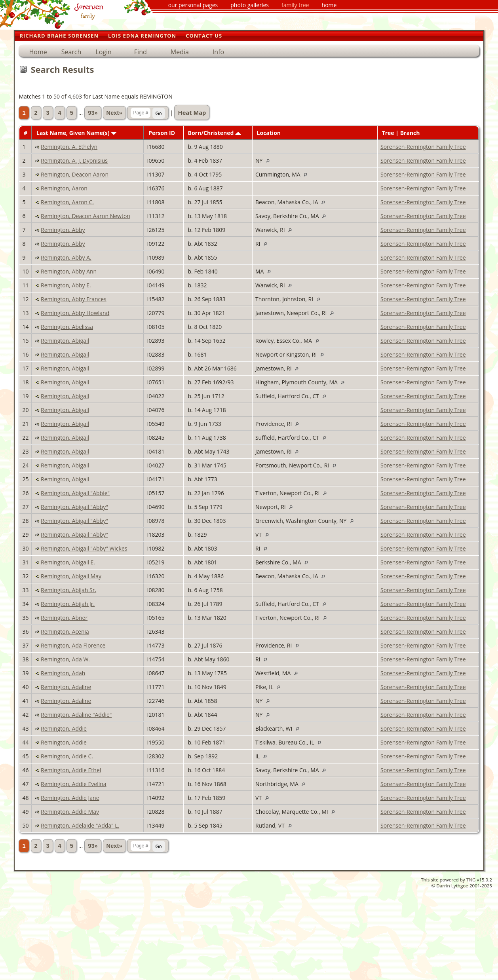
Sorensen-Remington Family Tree (423, 147)
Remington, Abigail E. (68, 562)
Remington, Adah (63, 673)
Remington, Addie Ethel (71, 770)
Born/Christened (215, 133)
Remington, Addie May (70, 812)
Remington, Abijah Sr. (68, 590)
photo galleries (250, 5)
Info (218, 52)
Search (71, 52)
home (329, 5)
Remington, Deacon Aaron (75, 174)
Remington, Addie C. (67, 756)
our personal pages (193, 5)
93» (93, 113)
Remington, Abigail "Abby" (74, 507)
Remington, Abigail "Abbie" (75, 493)
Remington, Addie (64, 728)
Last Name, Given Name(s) (77, 133)
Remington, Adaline (66, 687)
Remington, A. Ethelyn (69, 147)
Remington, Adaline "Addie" (76, 715)
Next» (114, 113)
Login (104, 52)
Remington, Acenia (65, 631)
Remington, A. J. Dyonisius (74, 160)
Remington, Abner (64, 618)
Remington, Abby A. (66, 257)
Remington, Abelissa (67, 327)
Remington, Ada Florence (73, 645)
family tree (295, 5)
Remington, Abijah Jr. (68, 604)
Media (180, 52)
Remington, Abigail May (71, 576)
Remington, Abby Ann (69, 271)
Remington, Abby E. (66, 285)
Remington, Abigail (65, 341)
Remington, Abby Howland (75, 313)
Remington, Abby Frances (74, 299)
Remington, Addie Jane (70, 798)
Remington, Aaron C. (67, 202)
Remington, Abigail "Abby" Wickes (84, 548)
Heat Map (192, 112)
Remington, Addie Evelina (74, 784)
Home (38, 52)
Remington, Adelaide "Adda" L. (80, 825)
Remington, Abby (63, 230)
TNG (471, 880)
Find (141, 52)
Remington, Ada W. (65, 659)
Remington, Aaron (64, 188)
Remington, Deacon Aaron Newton (86, 216)
